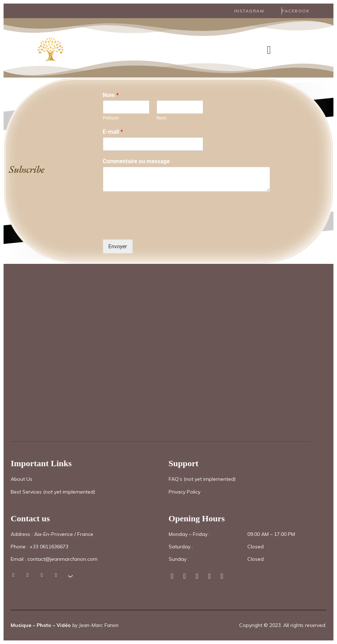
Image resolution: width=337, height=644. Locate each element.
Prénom (111, 118)
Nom (111, 94)
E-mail (113, 131)
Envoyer (118, 246)
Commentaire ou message (136, 161)
